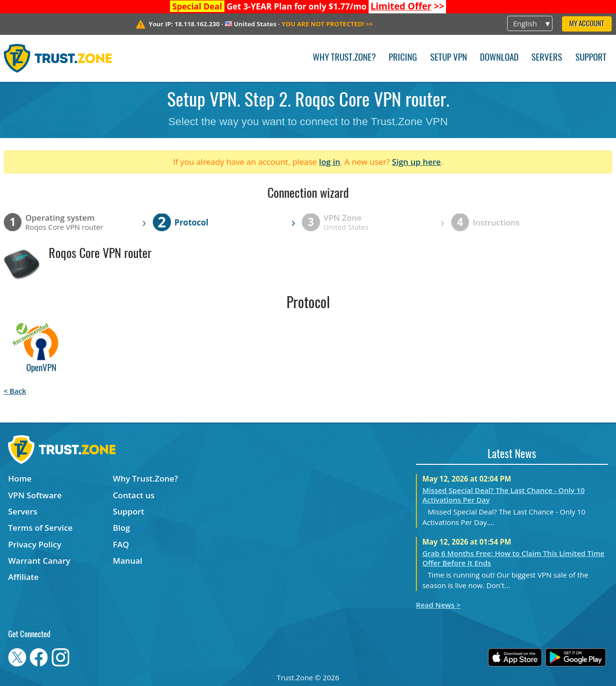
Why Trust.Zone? (344, 58)
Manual (127, 561)
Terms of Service (40, 528)
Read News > (438, 605)
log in (330, 162)
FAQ (121, 544)
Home (20, 478)
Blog (121, 528)
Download (499, 58)
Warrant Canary (39, 561)
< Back (15, 391)
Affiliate (23, 577)
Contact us (133, 495)
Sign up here (416, 162)
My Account (587, 24)
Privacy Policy (35, 544)
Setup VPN (449, 58)
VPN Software (35, 495)
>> (408, 6)
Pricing (403, 58)
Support (591, 58)
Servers (547, 58)
